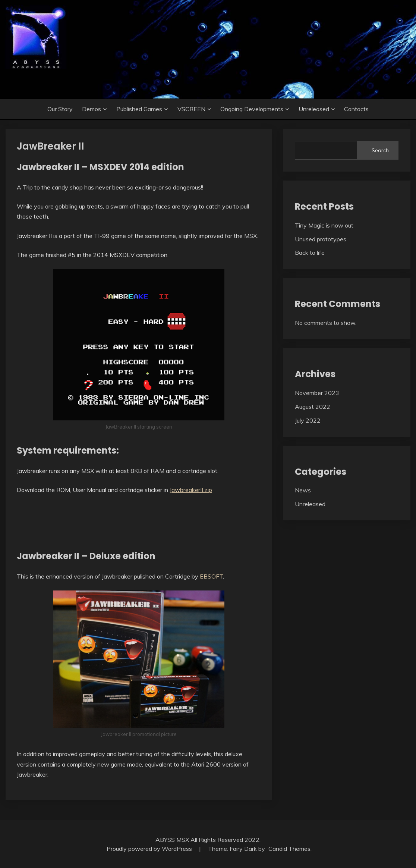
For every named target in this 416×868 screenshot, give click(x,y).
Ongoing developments (252, 109)
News (303, 490)
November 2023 (317, 393)
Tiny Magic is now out (324, 225)
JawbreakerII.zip (191, 490)
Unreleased (314, 109)
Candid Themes (289, 849)
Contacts (356, 109)
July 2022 (308, 420)
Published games (139, 109)
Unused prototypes (321, 239)
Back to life (310, 253)
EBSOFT (211, 576)
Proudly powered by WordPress (150, 849)
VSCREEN (191, 109)
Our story (60, 109)
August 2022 (313, 407)
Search (380, 150)
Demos (92, 109)
